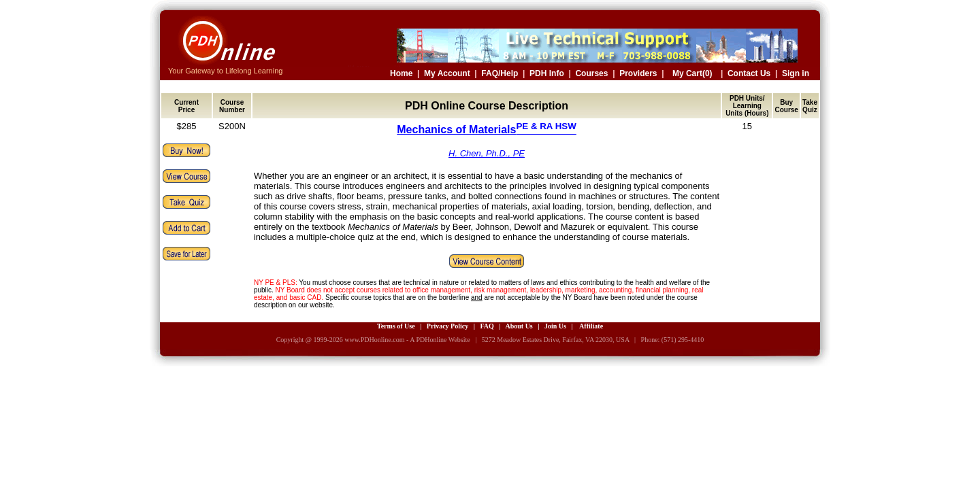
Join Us (555, 326)
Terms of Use (396, 326)
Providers (638, 73)
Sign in (796, 73)
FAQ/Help (500, 73)
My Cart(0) (692, 73)
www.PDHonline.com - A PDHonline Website (407, 340)
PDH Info (547, 73)
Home (401, 73)
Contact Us (749, 73)
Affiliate (591, 326)
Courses (591, 73)
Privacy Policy (447, 326)
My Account (447, 73)
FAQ (487, 326)
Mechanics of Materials (487, 130)
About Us (519, 326)
